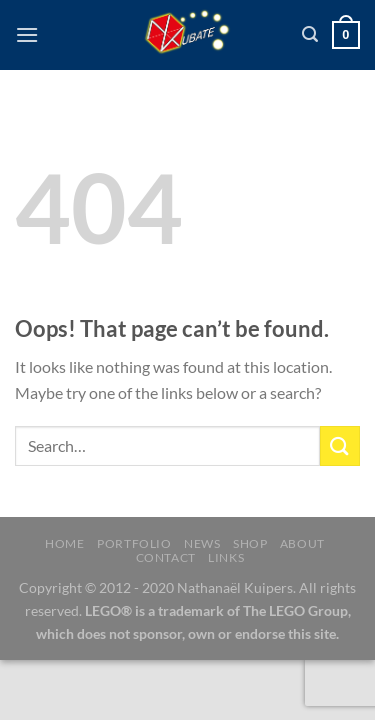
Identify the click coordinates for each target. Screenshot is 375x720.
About (302, 543)
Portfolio (134, 543)
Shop (250, 543)
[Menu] (27, 34)
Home (64, 543)
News (202, 543)
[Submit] (340, 445)
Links (226, 557)
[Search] (310, 34)
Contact (166, 557)
